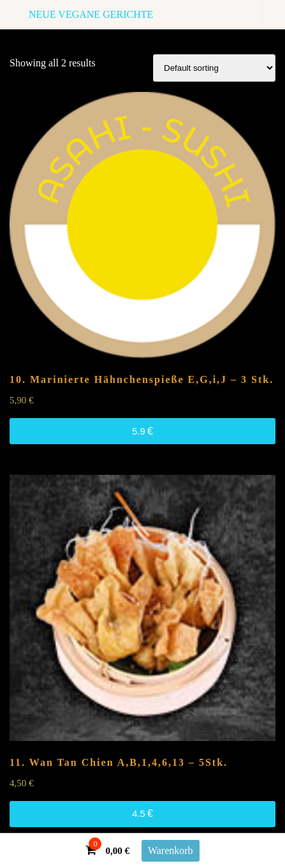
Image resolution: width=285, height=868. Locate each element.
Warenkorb (171, 850)
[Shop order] (214, 68)
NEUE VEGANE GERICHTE (91, 14)
